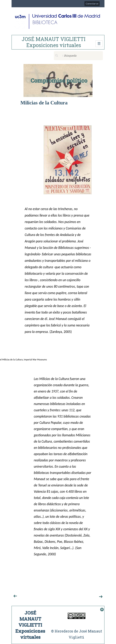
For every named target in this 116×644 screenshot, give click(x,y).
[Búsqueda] (78, 56)
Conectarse (92, 4)
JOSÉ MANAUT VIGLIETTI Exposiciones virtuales (54, 42)
